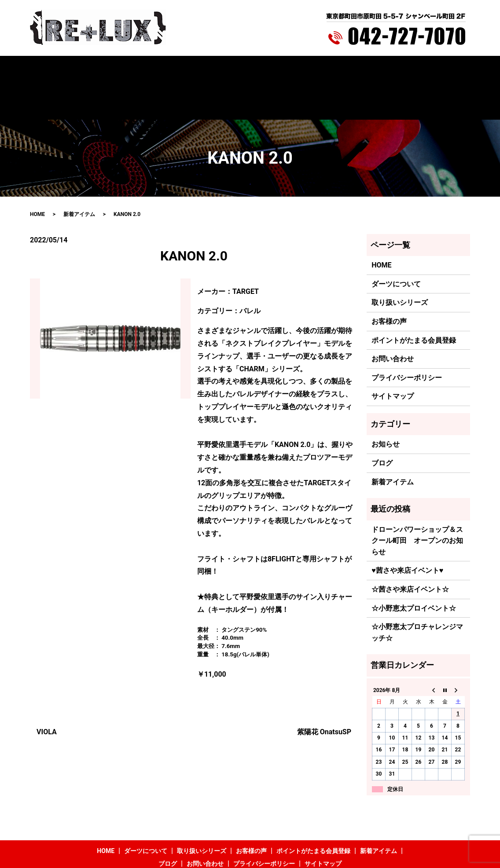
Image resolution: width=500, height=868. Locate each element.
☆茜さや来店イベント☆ (410, 552)
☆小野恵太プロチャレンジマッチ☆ (417, 596)
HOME (69, 69)
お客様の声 (211, 69)
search (442, 69)
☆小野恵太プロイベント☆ (414, 571)
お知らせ (386, 408)
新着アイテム (336, 69)
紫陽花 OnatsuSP (324, 695)
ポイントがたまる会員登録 (272, 69)
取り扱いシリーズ (162, 69)
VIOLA (47, 695)
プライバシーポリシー (407, 341)
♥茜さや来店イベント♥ (407, 534)
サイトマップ (393, 360)
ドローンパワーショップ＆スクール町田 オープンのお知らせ (417, 504)
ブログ (372, 69)
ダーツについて (107, 69)
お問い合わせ (408, 69)
